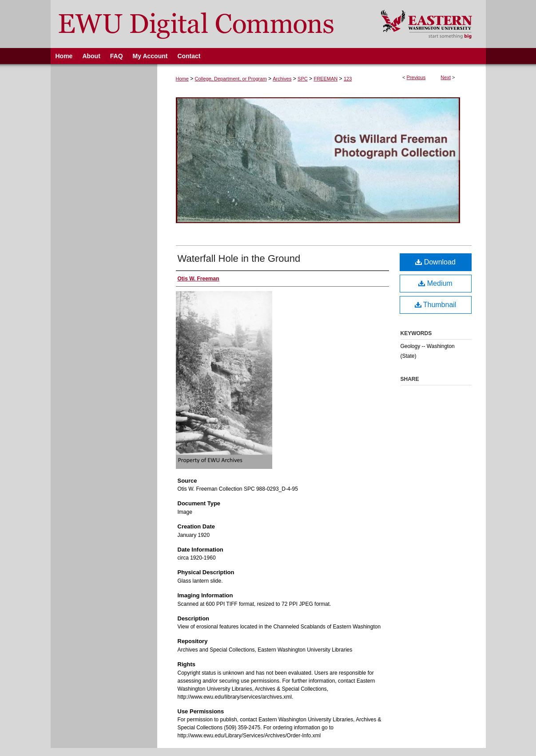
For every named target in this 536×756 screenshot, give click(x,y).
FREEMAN (326, 79)
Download (435, 262)
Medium (435, 283)
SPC (303, 79)
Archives (282, 79)
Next (446, 77)
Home (182, 79)
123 (348, 79)
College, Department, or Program (231, 79)
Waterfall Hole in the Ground (239, 258)
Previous (416, 77)
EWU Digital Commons (210, 24)
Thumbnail (436, 305)
